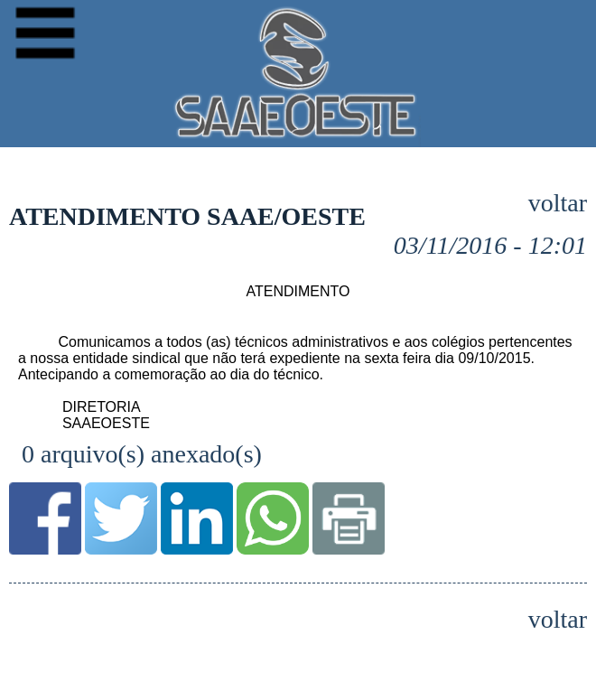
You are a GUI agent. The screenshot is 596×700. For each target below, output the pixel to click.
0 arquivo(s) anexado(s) (142, 454)
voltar (558, 204)
